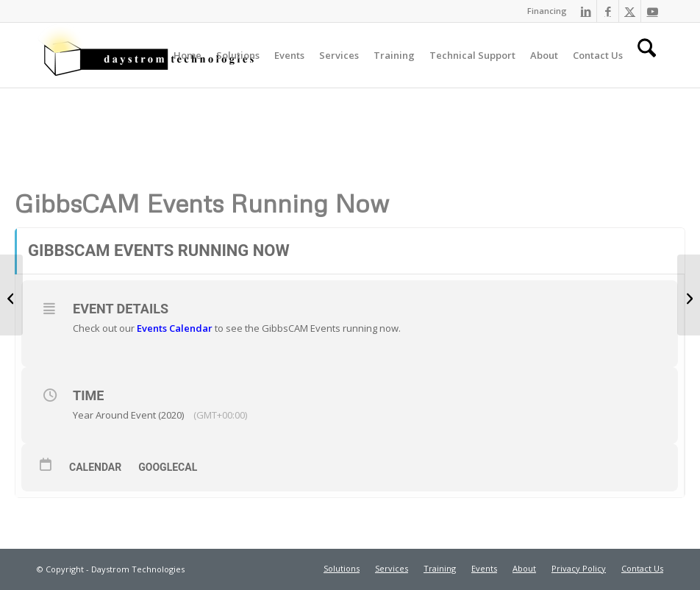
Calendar (95, 467)
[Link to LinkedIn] (586, 11)
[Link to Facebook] (608, 11)
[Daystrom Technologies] (147, 55)
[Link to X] (630, 11)
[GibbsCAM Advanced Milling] (11, 295)
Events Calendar (175, 328)
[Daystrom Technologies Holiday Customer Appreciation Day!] (689, 295)
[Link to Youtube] (652, 11)
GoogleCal (168, 467)
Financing (547, 11)
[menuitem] (543, 11)
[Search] (647, 55)
